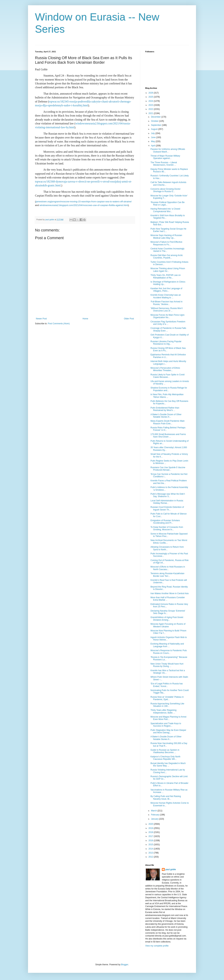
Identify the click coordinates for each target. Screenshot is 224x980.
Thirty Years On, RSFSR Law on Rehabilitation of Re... (166, 276)
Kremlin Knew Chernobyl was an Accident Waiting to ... (166, 296)
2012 (151, 857)
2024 (151, 101)
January (155, 819)
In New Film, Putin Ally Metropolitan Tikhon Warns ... (167, 396)
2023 (151, 105)
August (155, 129)
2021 (151, 113)
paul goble (171, 869)
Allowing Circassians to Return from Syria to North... (167, 548)
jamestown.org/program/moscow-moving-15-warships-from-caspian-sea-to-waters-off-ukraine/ (84, 202)
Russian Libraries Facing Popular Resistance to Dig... (166, 343)
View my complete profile (157, 946)
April (153, 146)
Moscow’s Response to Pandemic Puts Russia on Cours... (169, 652)
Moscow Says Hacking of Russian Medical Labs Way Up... (166, 237)
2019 (151, 828)
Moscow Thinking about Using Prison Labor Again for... (168, 270)
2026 (151, 93)
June (154, 137)
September (156, 125)
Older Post (129, 319)
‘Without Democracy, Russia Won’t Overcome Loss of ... (167, 310)
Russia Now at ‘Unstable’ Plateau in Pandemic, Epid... (167, 698)
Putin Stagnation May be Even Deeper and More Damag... (168, 731)
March (154, 811)
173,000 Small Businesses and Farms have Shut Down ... (168, 436)
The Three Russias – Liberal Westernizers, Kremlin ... (164, 164)
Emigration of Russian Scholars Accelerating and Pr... (165, 522)
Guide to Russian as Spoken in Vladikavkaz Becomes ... (165, 751)
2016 (151, 841)
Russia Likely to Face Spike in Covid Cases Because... (167, 376)
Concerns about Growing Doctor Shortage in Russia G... (165, 190)
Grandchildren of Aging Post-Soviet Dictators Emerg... (167, 619)
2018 (151, 832)
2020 (151, 824)
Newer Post (41, 319)
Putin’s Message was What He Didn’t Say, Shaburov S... (168, 495)
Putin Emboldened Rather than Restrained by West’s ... (165, 409)
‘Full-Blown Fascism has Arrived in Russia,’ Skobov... (167, 303)
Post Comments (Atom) (59, 324)
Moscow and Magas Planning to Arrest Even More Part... (168, 718)
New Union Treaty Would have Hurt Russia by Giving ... (167, 665)
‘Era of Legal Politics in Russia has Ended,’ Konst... (167, 685)
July (153, 133)
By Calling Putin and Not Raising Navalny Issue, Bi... (166, 798)
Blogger (125, 965)
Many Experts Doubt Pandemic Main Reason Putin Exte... (168, 422)
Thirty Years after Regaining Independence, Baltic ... (163, 711)
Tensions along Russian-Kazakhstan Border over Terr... (167, 575)
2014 (151, 849)
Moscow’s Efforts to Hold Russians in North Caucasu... (168, 568)
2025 (151, 97)
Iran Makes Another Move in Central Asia (169, 593)
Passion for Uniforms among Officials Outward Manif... (168, 150)
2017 (151, 836)
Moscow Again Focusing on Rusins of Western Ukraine (168, 625)
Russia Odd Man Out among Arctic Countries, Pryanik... (167, 257)
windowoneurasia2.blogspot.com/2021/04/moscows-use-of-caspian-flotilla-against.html (84, 205)
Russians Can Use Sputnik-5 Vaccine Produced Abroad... (168, 469)
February (155, 815)
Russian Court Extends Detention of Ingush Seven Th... (167, 508)
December (156, 117)
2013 (151, 853)
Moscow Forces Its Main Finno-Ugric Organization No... (168, 316)
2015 (151, 845)
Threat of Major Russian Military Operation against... (165, 157)
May (153, 141)
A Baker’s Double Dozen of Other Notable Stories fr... (166, 416)
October (155, 121)
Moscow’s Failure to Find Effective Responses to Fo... (166, 243)
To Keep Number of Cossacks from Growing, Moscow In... (167, 528)
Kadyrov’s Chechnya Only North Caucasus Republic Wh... (165, 758)
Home (85, 319)
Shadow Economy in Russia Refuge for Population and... (169, 389)
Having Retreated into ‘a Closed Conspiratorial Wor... (165, 210)
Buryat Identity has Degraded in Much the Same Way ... (168, 765)
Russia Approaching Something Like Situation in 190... (167, 705)
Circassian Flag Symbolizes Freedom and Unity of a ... (168, 323)
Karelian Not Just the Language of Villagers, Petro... (166, 290)
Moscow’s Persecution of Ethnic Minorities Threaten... (165, 369)
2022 (151, 109)
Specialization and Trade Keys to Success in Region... (166, 725)
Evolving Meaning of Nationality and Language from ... (167, 645)
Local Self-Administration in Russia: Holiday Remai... (167, 502)
